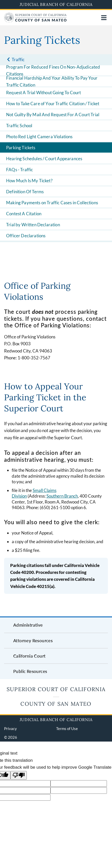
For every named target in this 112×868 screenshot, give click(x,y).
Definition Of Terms (25, 192)
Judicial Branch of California (56, 4)
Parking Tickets (21, 148)
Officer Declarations (26, 236)
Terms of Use (67, 728)
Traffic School (19, 126)
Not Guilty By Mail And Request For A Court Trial (53, 115)
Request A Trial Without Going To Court (43, 93)
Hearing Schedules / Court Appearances (44, 159)
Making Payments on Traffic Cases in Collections (52, 203)
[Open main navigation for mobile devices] (104, 18)
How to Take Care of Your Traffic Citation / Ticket (53, 104)
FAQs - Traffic (20, 170)
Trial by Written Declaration (33, 225)
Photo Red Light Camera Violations (39, 137)
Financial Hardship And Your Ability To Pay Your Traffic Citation (52, 81)
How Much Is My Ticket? (29, 181)
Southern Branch (62, 496)
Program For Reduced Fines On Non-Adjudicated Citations (53, 70)
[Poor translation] (19, 775)
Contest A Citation (24, 214)
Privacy (10, 728)
